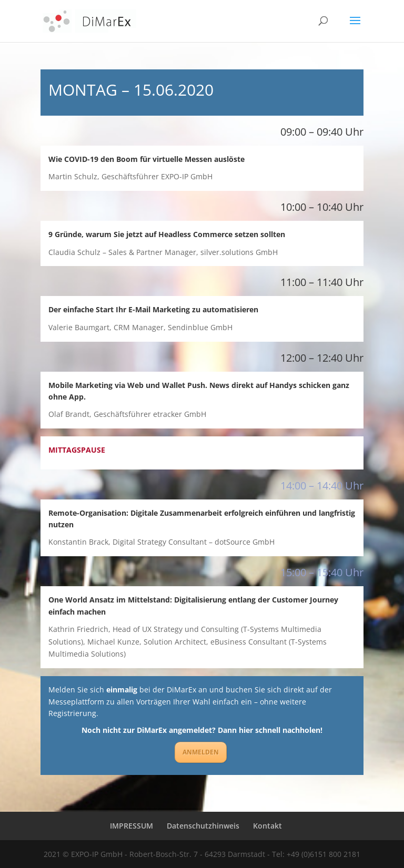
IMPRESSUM (132, 826)
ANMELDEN (201, 752)
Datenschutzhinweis (203, 826)
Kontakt (267, 826)
